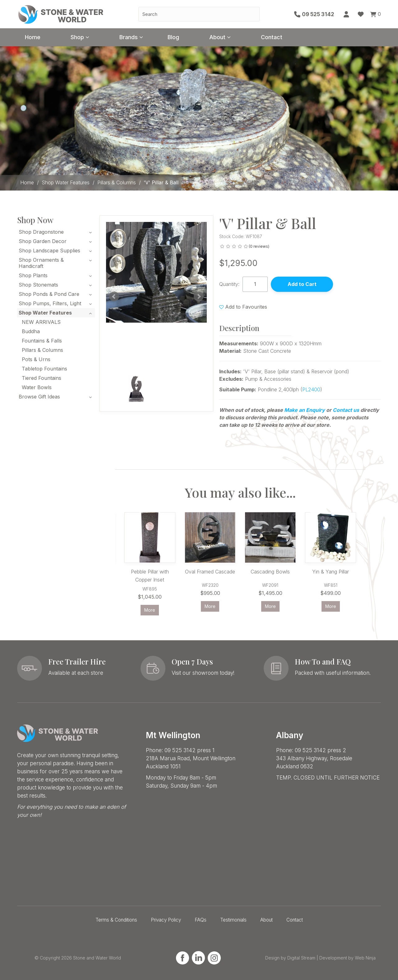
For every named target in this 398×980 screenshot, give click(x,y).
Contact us (346, 410)
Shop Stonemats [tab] (38, 285)
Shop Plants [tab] (33, 275)
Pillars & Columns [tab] (42, 350)
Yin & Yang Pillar (331, 572)
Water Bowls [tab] (37, 387)
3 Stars (234, 246)
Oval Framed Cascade (210, 572)
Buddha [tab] (31, 331)
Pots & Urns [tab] (36, 359)
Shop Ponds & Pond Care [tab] (49, 294)
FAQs (201, 920)
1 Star (222, 246)
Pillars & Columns (117, 182)
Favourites (361, 14)
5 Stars (246, 246)
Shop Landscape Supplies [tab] (49, 251)
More (150, 610)
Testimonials (233, 920)
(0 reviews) (259, 246)
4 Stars (240, 246)
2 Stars (228, 246)
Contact (272, 37)
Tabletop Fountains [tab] (44, 369)
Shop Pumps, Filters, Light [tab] (50, 303)
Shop (77, 37)
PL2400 (311, 389)
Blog (173, 37)
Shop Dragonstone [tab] (41, 232)
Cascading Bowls (270, 572)
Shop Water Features (66, 182)
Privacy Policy (166, 920)
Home (33, 37)
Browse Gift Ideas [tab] (39, 397)
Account (347, 14)
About (217, 37)
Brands (129, 37)
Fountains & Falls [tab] (42, 341)
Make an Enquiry (305, 410)
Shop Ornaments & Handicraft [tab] (41, 263)
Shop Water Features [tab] (45, 313)
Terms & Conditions (116, 920)
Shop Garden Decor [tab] (43, 241)
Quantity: (229, 284)
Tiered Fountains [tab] (42, 378)
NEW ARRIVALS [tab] (41, 322)
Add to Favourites (246, 307)
